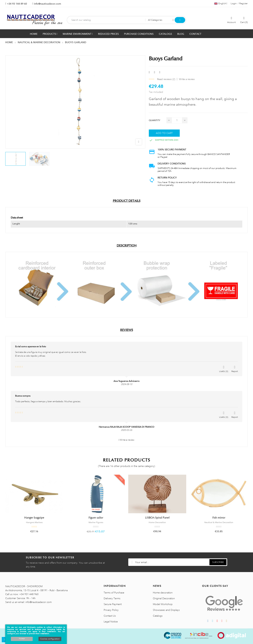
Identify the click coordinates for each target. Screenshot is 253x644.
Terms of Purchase (114, 593)
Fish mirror (219, 518)
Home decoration (163, 593)
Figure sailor (96, 518)
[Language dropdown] (221, 4)
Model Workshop (163, 604)
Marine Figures (96, 522)
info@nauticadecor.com (47, 4)
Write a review (187, 79)
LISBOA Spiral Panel (157, 518)
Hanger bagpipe (34, 518)
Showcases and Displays (166, 610)
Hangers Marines (34, 522)
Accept (22, 639)
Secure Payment (113, 604)
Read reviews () (166, 79)
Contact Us (110, 616)
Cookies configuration (50, 639)
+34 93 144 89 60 (17, 4)
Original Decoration (164, 598)
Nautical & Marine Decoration (219, 522)
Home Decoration (157, 522)
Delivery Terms (112, 598)
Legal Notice (111, 622)
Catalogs (158, 616)
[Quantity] (177, 120)
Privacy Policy (111, 610)
